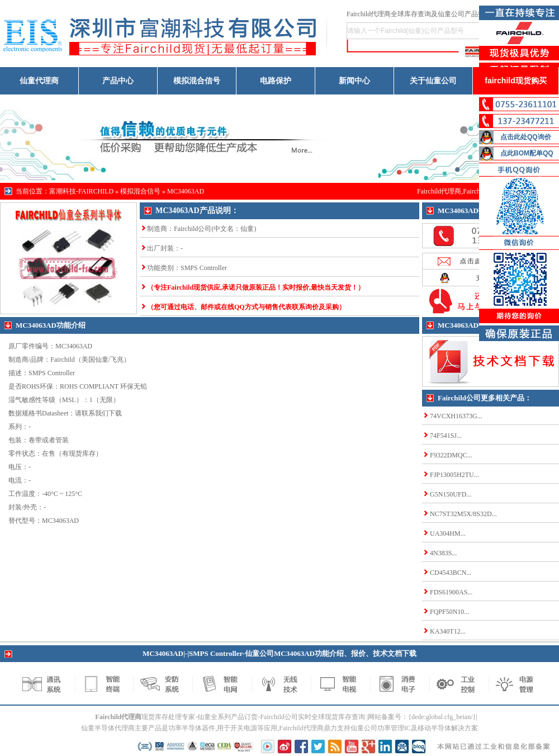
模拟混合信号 (197, 81)
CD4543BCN (448, 573)
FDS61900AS (449, 592)
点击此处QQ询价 (526, 137)
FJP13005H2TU (452, 475)
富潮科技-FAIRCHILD (81, 191)
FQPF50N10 (447, 612)
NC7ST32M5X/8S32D (461, 514)
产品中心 (118, 81)
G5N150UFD (448, 494)
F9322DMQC (449, 455)
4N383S (441, 553)
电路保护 (276, 81)
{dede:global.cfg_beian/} (442, 717)
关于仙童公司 (433, 81)
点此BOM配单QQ (527, 153)
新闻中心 (354, 81)
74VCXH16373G (454, 416)
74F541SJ (443, 436)
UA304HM (445, 533)
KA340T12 (445, 631)
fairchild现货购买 (515, 81)
